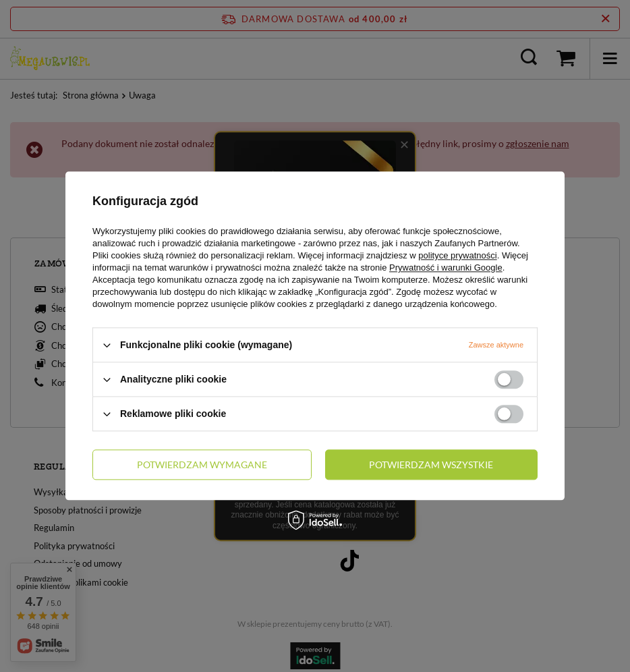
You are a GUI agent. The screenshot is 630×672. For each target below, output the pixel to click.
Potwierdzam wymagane (202, 465)
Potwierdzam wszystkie (431, 465)
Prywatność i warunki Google (446, 268)
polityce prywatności (457, 255)
